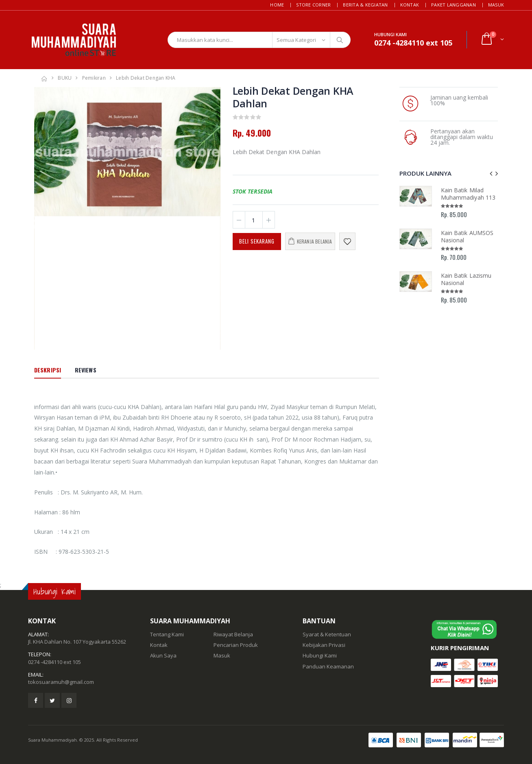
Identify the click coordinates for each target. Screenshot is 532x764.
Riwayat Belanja (233, 634)
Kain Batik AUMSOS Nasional (467, 236)
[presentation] (491, 173)
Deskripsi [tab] (48, 370)
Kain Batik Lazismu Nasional (466, 279)
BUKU (65, 78)
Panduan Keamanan (328, 666)
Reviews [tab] (86, 370)
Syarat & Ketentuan (327, 634)
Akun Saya (163, 655)
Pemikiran (94, 78)
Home (277, 5)
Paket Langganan (454, 5)
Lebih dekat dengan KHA (146, 78)
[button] (492, 40)
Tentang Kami (167, 634)
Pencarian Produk (236, 645)
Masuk (496, 5)
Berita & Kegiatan (365, 5)
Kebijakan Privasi (324, 645)
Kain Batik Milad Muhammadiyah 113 (468, 194)
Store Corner (313, 5)
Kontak (410, 5)
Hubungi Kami (320, 655)
